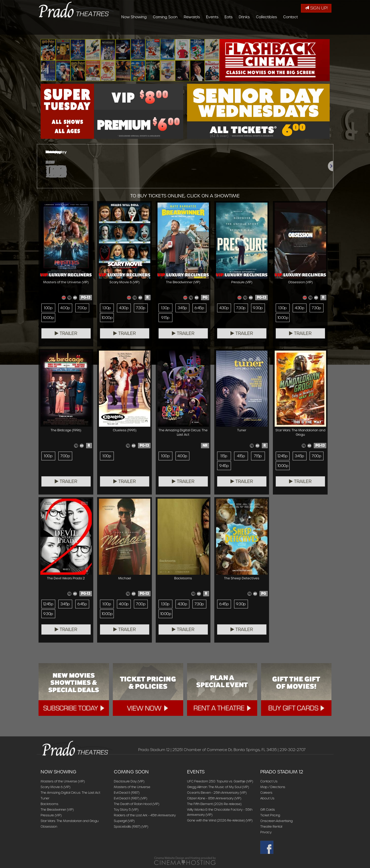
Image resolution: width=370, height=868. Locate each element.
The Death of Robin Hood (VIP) (137, 804)
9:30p (258, 308)
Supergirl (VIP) (124, 821)
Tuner (45, 798)
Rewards (222, 30)
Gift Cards (268, 810)
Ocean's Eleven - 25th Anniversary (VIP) (217, 793)
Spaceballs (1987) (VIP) (131, 826)
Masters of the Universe (132, 787)
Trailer (66, 333)
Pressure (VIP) (51, 815)
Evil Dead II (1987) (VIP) (131, 798)
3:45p (182, 308)
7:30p (141, 308)
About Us (267, 798)
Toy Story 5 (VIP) (126, 810)
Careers (266, 793)
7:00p (82, 308)
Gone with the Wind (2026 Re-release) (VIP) (220, 820)
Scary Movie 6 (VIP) (55, 787)
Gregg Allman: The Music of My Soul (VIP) (218, 787)
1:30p (107, 308)
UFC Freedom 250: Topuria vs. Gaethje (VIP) (220, 781)
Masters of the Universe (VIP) (63, 781)
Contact (321, 30)
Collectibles (297, 30)
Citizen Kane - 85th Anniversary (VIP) (214, 798)
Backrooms (49, 804)
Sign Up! (316, 8)
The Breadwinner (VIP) (57, 810)
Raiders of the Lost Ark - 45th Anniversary (145, 815)
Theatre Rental (271, 826)
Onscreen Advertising (276, 821)
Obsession (49, 826)
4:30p (124, 308)
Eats (259, 30)
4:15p (241, 456)
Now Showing (165, 30)
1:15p (224, 456)
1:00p (48, 308)
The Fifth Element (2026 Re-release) (214, 804)
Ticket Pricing (270, 815)
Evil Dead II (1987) (127, 793)
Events (243, 30)
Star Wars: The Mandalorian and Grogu (70, 821)
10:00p (49, 318)
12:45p (283, 456)
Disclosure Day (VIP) (129, 781)
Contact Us (269, 781)
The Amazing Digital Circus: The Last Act (70, 793)
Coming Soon (196, 30)
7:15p (258, 456)
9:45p (224, 466)
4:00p (65, 308)
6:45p (199, 308)
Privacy (266, 832)
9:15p (165, 318)
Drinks (275, 30)
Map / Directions (273, 787)
